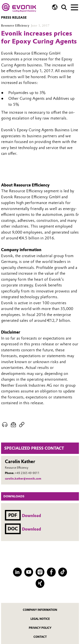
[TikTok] (63, 572)
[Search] (64, 7)
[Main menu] (74, 7)
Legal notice (40, 619)
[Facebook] (51, 572)
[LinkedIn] (17, 572)
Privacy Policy (40, 628)
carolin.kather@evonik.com (23, 479)
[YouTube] (29, 572)
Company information (40, 610)
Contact (40, 637)
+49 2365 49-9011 (27, 473)
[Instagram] (40, 572)
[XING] (40, 583)
